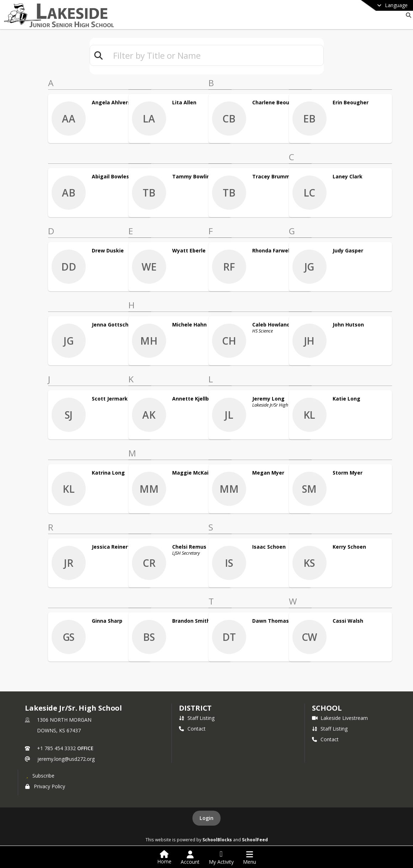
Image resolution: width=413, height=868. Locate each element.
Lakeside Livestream (340, 718)
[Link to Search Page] (407, 15)
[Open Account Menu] (190, 858)
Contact (192, 729)
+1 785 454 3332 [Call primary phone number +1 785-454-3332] (56, 748)
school (327, 708)
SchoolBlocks (217, 840)
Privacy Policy (45, 786)
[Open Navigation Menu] (250, 858)
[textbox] (215, 55)
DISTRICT (195, 708)
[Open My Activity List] (221, 858)
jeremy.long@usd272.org (66, 759)
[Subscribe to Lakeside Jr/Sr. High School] (40, 775)
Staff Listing (197, 718)
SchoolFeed (255, 840)
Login (206, 818)
